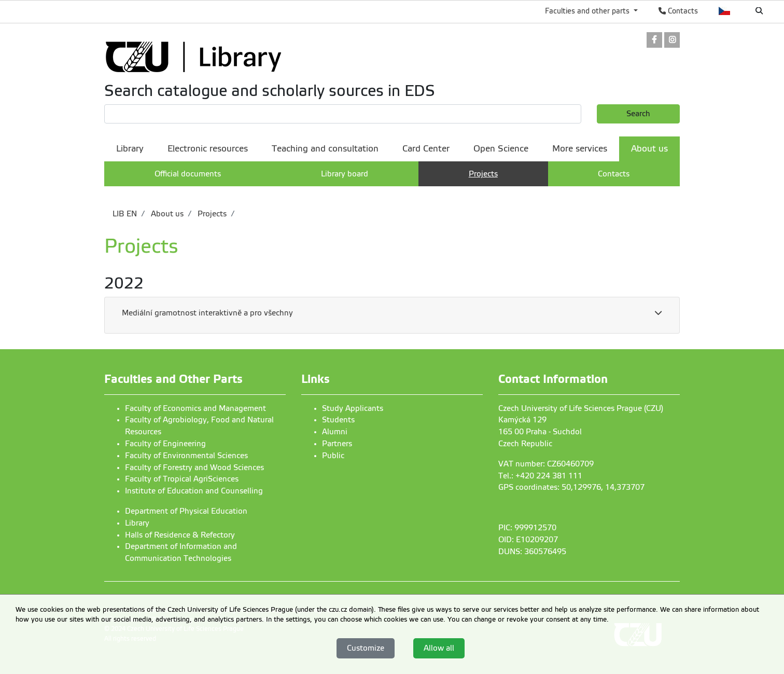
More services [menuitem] (580, 149)
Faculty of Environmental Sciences (186, 456)
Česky (725, 11)
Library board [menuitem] (345, 174)
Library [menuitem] (130, 149)
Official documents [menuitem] (188, 174)
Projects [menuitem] (483, 174)
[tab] (392, 315)
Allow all (439, 648)
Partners (337, 444)
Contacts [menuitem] (614, 174)
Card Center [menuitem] (426, 149)
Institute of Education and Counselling (194, 491)
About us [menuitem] (649, 149)
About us (166, 214)
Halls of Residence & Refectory (180, 535)
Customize (366, 648)
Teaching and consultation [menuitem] (325, 149)
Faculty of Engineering (165, 444)
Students (338, 420)
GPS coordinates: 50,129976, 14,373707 (571, 487)
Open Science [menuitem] (501, 149)
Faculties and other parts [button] (588, 11)
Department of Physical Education (186, 511)
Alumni (335, 432)
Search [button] (638, 114)
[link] (654, 41)
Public (333, 456)
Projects (211, 214)
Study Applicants (353, 408)
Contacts (678, 11)
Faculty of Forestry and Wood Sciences (194, 467)
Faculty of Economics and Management (195, 408)
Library (137, 523)
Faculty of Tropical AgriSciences (182, 479)
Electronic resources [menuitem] (208, 149)
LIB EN (125, 214)
